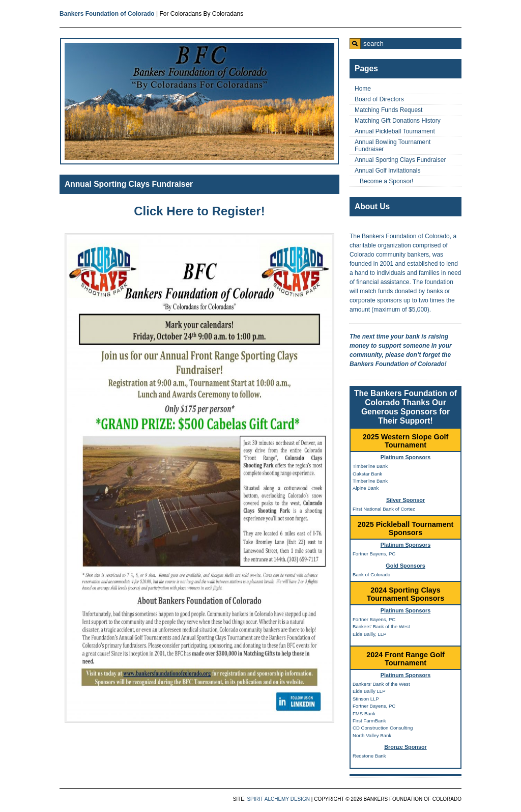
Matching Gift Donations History (398, 121)
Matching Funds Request (388, 110)
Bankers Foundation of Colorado (107, 14)
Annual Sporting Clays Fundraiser (129, 184)
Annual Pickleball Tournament (395, 131)
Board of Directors (379, 99)
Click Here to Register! (199, 211)
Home (363, 89)
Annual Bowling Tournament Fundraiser (393, 146)
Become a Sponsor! (386, 181)
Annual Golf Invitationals (387, 171)
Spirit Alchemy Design (278, 799)
